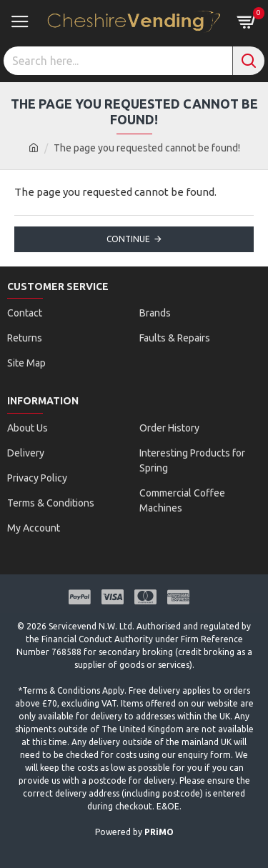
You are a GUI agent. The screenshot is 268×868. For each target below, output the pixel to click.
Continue (128, 239)
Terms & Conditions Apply (73, 690)
